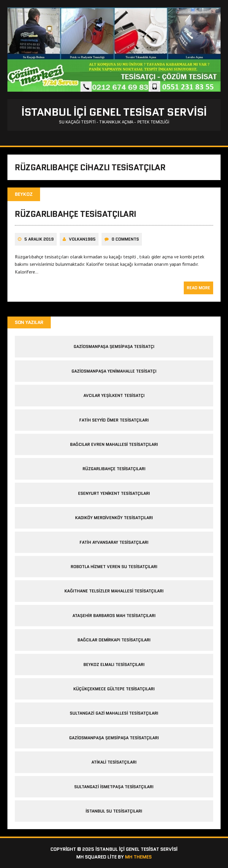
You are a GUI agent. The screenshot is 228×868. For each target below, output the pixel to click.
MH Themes (138, 857)
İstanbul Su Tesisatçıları (114, 811)
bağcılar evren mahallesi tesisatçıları (114, 444)
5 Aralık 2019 (39, 239)
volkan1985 (82, 239)
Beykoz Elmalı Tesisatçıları (114, 664)
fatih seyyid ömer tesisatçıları (114, 420)
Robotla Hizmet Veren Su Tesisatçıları (114, 567)
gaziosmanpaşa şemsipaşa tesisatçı (114, 346)
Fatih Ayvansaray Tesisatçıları (114, 542)
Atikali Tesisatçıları (114, 762)
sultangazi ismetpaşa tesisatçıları (114, 787)
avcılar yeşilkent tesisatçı (114, 395)
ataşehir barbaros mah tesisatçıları (114, 616)
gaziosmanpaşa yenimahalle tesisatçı (114, 371)
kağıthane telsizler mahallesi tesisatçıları (114, 591)
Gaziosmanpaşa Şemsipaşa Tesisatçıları (114, 738)
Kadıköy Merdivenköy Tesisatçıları (114, 518)
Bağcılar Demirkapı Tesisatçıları (114, 640)
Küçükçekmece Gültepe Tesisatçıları (114, 689)
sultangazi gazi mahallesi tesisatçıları (114, 713)
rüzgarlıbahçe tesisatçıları (76, 214)
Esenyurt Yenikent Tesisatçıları (114, 493)
